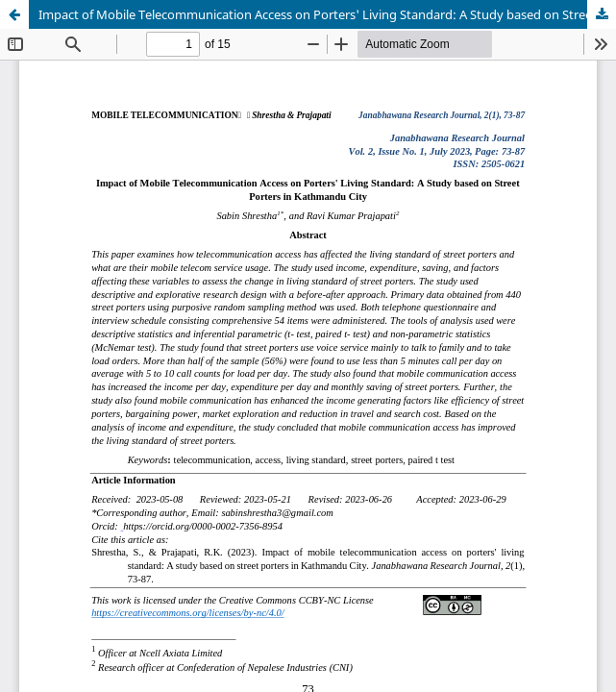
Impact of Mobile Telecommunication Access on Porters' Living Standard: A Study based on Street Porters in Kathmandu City (327, 14)
